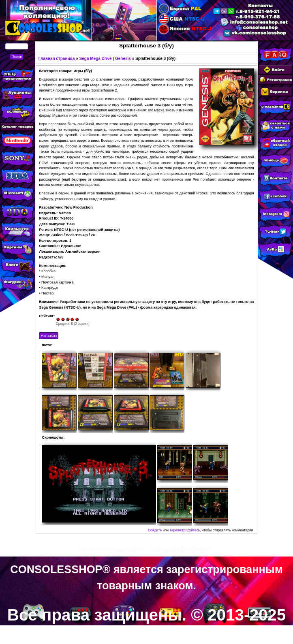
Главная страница (57, 59)
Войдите (155, 530)
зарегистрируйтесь (185, 530)
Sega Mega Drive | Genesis (105, 59)
